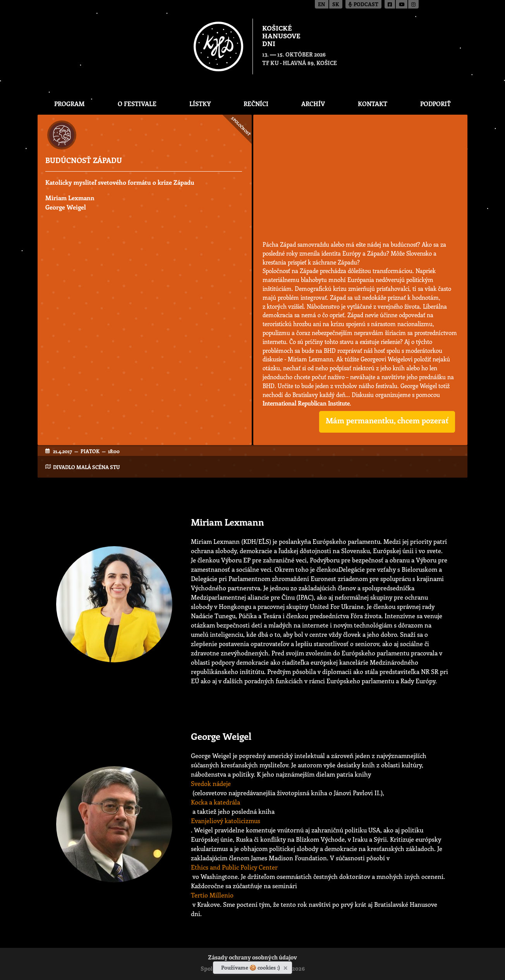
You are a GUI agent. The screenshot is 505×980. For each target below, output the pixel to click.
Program (70, 104)
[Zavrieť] (286, 966)
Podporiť (435, 104)
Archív (313, 104)
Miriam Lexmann (70, 198)
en (322, 5)
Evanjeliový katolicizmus (226, 821)
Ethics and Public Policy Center (234, 867)
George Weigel (66, 207)
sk (336, 5)
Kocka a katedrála (216, 802)
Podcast (363, 5)
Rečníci (256, 104)
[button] (387, 422)
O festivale (137, 104)
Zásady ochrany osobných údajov (252, 958)
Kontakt (373, 104)
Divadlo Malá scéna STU (86, 467)
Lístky (200, 104)
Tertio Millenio (212, 895)
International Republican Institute (306, 403)
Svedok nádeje (211, 783)
